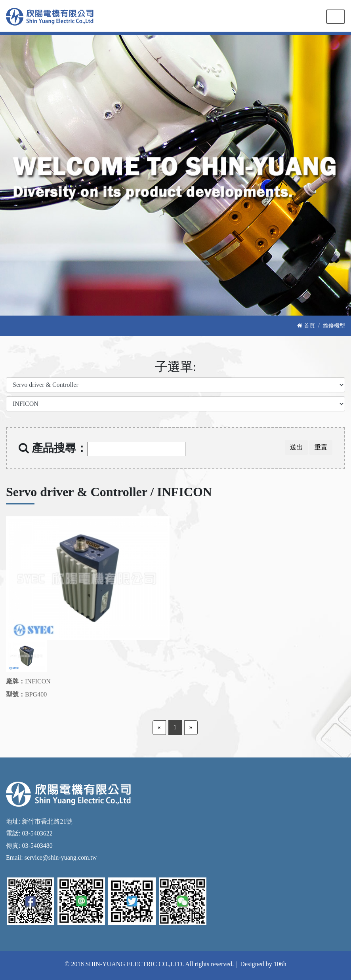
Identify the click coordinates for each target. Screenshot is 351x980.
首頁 (306, 325)
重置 (321, 447)
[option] (88, 578)
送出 (296, 447)
